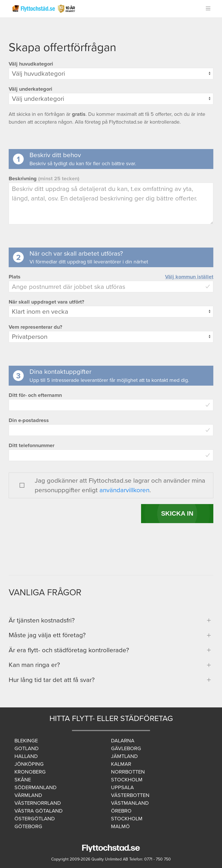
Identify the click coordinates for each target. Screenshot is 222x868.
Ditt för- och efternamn (35, 395)
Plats (15, 277)
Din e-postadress (29, 420)
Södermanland (36, 787)
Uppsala (122, 787)
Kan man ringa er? (34, 665)
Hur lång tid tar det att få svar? (52, 680)
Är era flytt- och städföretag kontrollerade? (69, 650)
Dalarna (123, 741)
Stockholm (127, 780)
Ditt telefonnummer (32, 445)
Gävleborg (126, 748)
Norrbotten (128, 772)
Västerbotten (130, 795)
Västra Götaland (39, 811)
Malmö (120, 826)
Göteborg (28, 826)
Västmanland (130, 803)
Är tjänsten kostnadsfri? (42, 620)
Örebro (121, 811)
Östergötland (35, 819)
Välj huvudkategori (31, 64)
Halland (26, 756)
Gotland (27, 748)
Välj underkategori (30, 89)
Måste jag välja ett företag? (47, 635)
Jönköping (29, 764)
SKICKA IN (177, 513)
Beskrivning (44, 179)
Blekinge (26, 741)
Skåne (23, 780)
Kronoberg (30, 772)
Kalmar (121, 764)
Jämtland (124, 756)
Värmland (28, 795)
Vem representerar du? (35, 327)
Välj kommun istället (189, 277)
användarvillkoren (124, 490)
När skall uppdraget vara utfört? (46, 302)
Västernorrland (38, 803)
